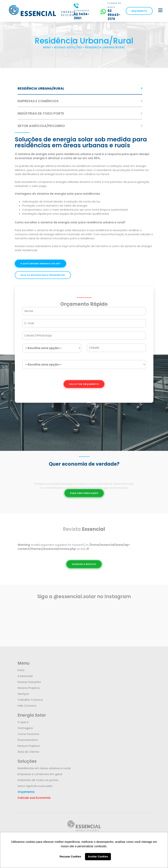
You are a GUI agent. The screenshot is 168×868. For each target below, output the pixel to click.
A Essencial (25, 676)
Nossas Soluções (29, 682)
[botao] (160, 10)
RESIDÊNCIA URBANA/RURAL (41, 88)
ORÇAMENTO (139, 11)
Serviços (23, 694)
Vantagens (25, 728)
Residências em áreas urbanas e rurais (44, 768)
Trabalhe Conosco (30, 700)
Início (21, 670)
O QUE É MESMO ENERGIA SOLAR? (40, 264)
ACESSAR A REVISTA (84, 564)
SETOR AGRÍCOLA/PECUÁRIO (41, 126)
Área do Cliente (28, 752)
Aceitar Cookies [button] (98, 857)
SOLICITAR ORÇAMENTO (84, 384)
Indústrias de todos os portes (38, 780)
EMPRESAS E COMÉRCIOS (38, 101)
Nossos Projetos (29, 688)
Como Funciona (28, 734)
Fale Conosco (27, 706)
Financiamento (28, 740)
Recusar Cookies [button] (71, 857)
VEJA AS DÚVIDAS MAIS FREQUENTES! (43, 275)
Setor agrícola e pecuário (35, 786)
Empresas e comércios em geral (40, 774)
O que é (23, 722)
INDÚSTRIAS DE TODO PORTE (41, 113)
